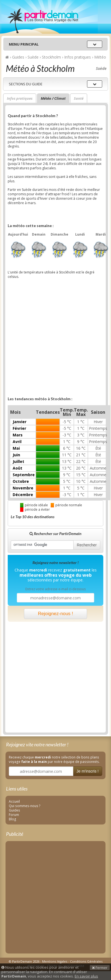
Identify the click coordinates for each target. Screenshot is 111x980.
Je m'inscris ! (88, 771)
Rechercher (87, 545)
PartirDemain (50, 17)
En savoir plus (86, 976)
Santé (79, 98)
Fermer (100, 968)
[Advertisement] (52, 339)
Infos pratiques (20, 98)
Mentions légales (55, 961)
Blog (13, 819)
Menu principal (24, 44)
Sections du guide (26, 84)
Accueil (14, 801)
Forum (14, 815)
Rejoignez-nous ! (56, 614)
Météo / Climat (53, 98)
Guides (14, 810)
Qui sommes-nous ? (25, 806)
